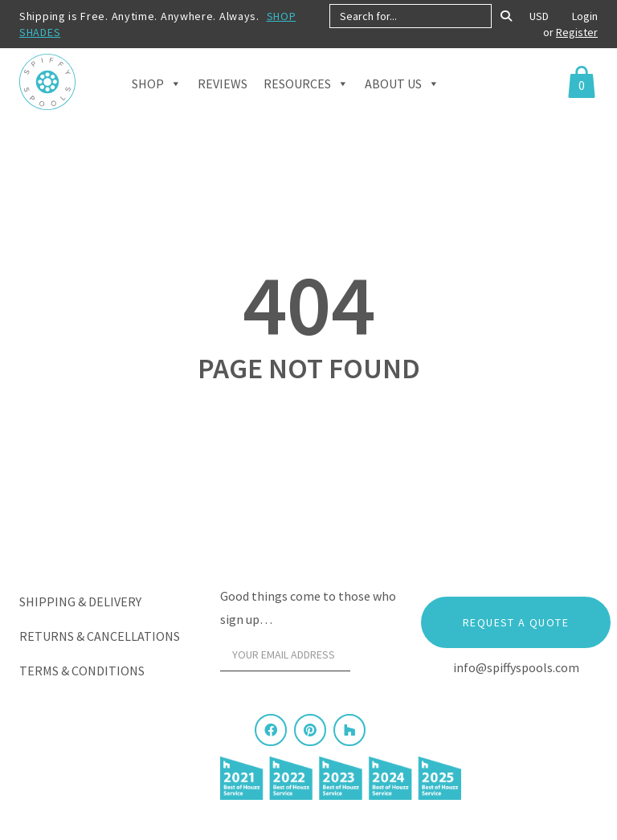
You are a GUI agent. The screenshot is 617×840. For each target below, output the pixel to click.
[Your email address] (285, 655)
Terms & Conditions (82, 671)
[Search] (506, 16)
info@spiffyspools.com (516, 667)
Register (577, 32)
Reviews (223, 98)
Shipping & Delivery (80, 601)
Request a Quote (516, 622)
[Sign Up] (378, 659)
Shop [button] (157, 97)
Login (585, 16)
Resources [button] (306, 97)
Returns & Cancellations (100, 636)
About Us (402, 97)
